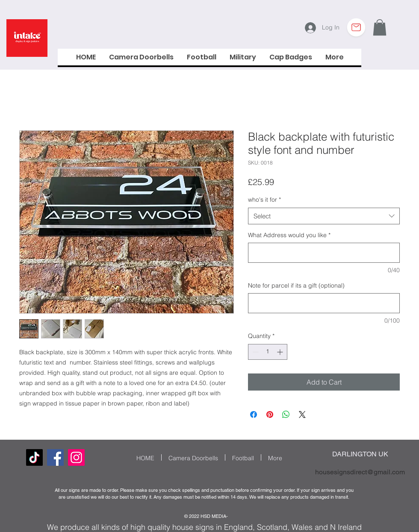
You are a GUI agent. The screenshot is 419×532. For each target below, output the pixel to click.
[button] (380, 27)
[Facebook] (55, 457)
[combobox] (324, 216)
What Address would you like (289, 235)
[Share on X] (302, 414)
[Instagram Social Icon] (76, 457)
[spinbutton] (268, 352)
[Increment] (281, 352)
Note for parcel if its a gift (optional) (296, 285)
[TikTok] (34, 457)
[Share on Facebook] (254, 414)
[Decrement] (255, 352)
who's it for (264, 200)
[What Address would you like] (324, 253)
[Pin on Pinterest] (270, 414)
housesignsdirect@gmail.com (360, 472)
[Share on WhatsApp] (286, 414)
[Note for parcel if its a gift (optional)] (324, 303)
